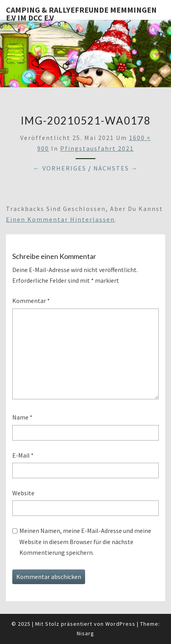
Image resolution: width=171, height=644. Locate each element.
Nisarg (85, 633)
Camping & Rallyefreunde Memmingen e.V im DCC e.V (81, 12)
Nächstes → (116, 168)
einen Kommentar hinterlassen (60, 219)
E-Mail (23, 455)
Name (22, 417)
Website (23, 493)
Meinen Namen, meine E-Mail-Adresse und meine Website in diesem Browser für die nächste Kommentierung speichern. (85, 541)
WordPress (120, 624)
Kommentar (31, 301)
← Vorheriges (60, 168)
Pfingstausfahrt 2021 (97, 148)
